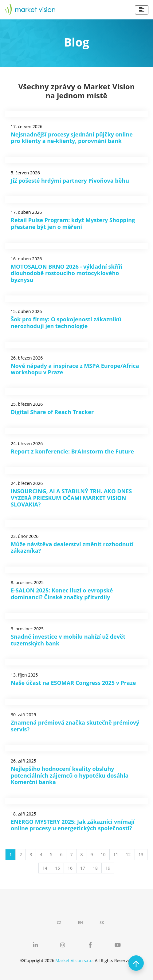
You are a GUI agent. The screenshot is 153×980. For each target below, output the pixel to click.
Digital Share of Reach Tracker (52, 412)
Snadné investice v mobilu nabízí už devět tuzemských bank (68, 640)
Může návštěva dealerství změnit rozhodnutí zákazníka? (72, 547)
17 (83, 868)
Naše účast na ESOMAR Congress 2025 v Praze (73, 683)
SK (102, 923)
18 (95, 868)
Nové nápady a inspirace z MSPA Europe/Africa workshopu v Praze (75, 369)
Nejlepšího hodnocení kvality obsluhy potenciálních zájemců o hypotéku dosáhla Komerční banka (70, 775)
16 (70, 868)
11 (116, 854)
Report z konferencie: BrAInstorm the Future (72, 451)
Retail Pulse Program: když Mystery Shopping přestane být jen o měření (73, 223)
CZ (59, 923)
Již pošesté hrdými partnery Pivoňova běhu (70, 181)
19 (108, 868)
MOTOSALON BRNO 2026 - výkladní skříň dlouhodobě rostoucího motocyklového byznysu (67, 273)
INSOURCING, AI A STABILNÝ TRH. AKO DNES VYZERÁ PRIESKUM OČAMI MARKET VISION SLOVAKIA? (71, 498)
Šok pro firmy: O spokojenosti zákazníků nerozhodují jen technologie (66, 323)
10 (103, 854)
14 (45, 868)
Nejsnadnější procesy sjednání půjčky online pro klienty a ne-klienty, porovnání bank (72, 138)
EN (80, 923)
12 (128, 854)
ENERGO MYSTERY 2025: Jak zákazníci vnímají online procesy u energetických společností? (73, 825)
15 (57, 868)
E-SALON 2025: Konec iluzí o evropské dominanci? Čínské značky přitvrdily (62, 594)
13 (141, 854)
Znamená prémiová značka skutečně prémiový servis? (75, 726)
